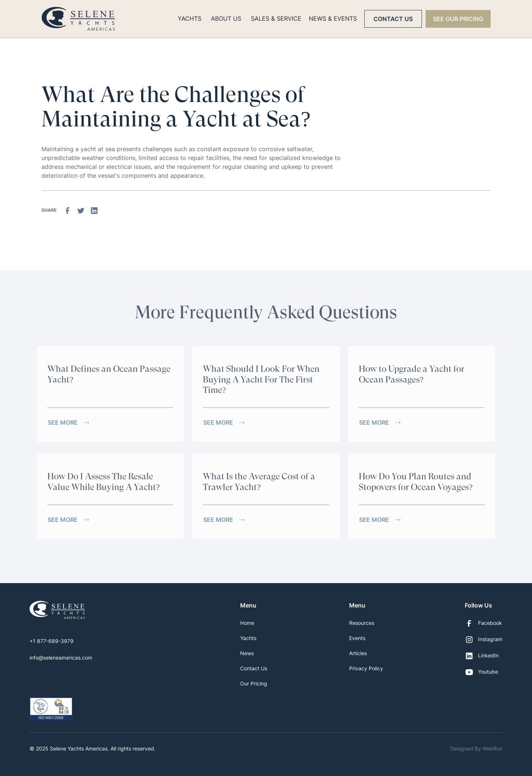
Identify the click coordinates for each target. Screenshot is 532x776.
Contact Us (393, 19)
